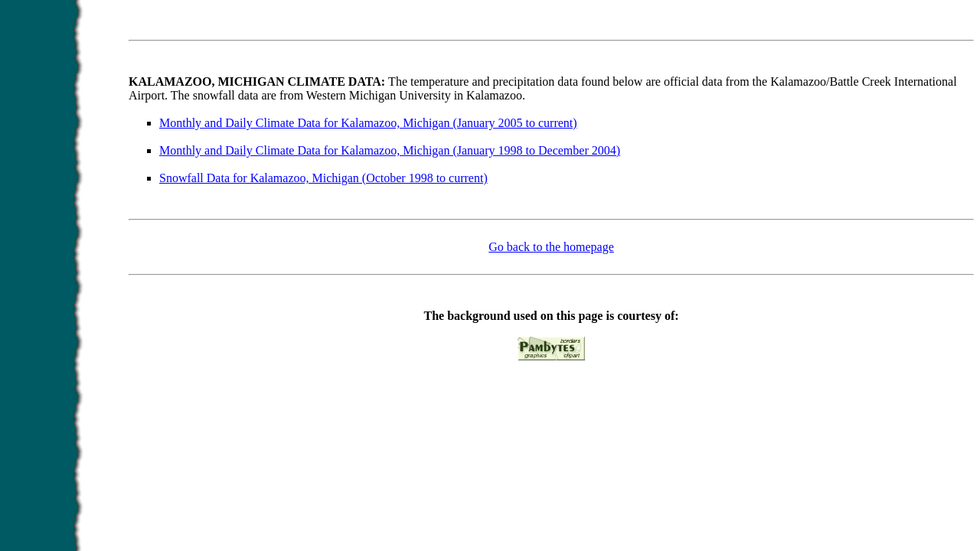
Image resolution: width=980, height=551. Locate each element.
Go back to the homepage (551, 247)
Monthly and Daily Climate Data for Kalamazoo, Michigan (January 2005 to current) (368, 123)
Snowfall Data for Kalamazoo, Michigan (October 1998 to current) (323, 178)
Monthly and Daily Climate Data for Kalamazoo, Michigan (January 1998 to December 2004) (390, 150)
